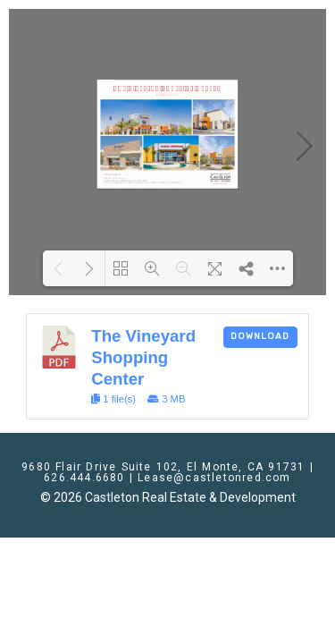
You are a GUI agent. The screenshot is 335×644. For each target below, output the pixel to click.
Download (260, 336)
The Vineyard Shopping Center (143, 357)
